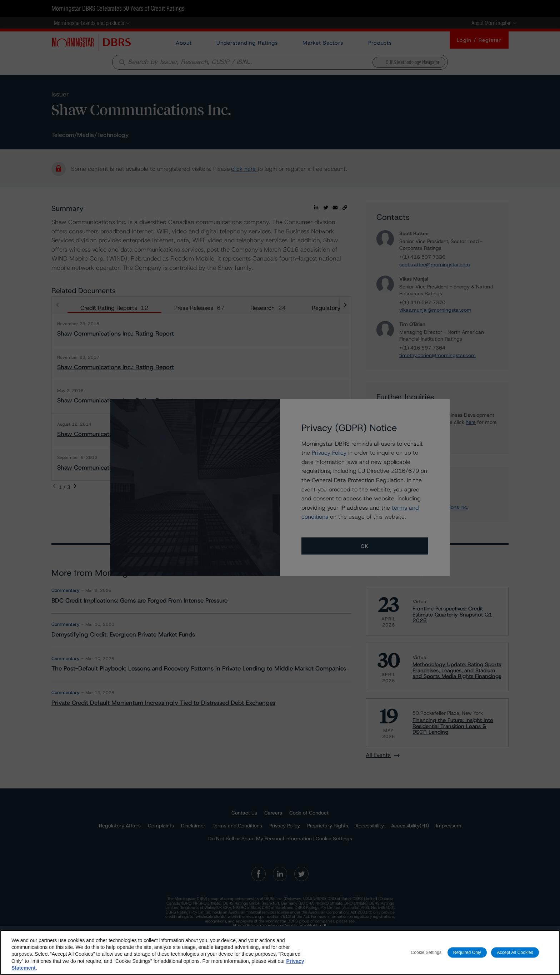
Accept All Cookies (515, 952)
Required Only (467, 952)
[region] (280, 952)
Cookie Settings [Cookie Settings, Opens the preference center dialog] (426, 952)
